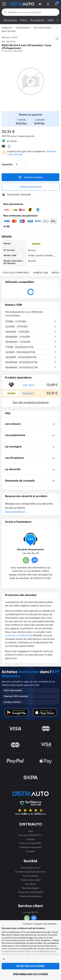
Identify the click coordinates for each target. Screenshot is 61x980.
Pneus (24, 20)
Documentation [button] (15, 512)
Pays (31, 831)
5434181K (17, 332)
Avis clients (30, 884)
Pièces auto (10, 20)
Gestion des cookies (31, 880)
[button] (40, 4)
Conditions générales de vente (30, 872)
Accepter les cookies (30, 966)
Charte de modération (30, 896)
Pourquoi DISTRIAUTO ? (30, 835)
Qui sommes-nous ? (31, 868)
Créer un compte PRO (30, 843)
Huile (51, 20)
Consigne (30, 851)
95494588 (18, 337)
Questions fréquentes (30, 847)
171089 (16, 321)
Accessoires (37, 20)
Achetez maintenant (31, 187)
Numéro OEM (41, 273)
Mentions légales (30, 888)
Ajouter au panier (30, 177)
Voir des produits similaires (31, 402)
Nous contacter (30, 876)
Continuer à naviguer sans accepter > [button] (40, 924)
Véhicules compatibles (16, 273)
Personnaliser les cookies (30, 974)
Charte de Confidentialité (30, 892)
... (54, 255)
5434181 (16, 326)
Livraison (31, 839)
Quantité (7, 165)
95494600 (18, 342)
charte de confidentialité (19, 635)
